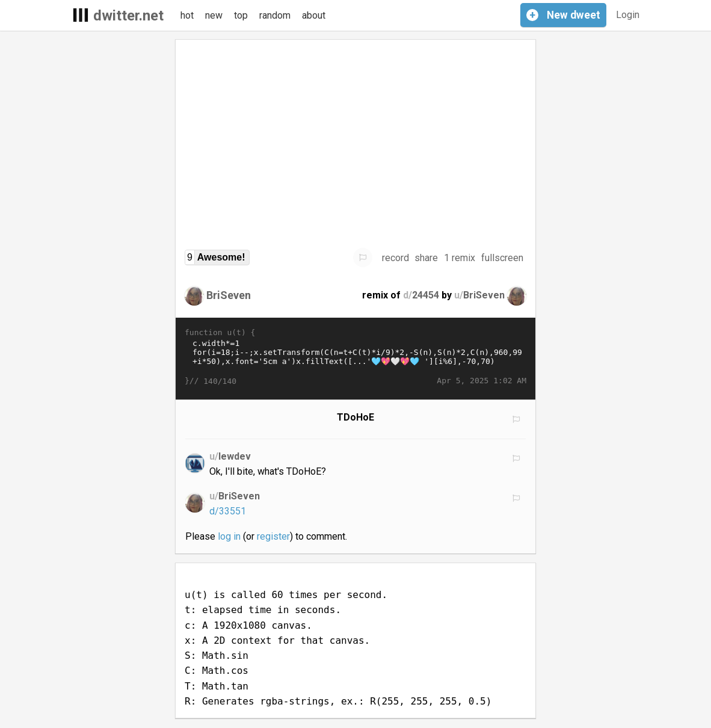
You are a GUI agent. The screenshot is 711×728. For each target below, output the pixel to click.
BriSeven (229, 295)
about (314, 15)
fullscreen (502, 258)
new (214, 15)
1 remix (460, 258)
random (275, 15)
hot (187, 15)
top (241, 15)
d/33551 (228, 511)
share (426, 258)
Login (628, 15)
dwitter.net (128, 16)
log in (229, 536)
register (273, 536)
